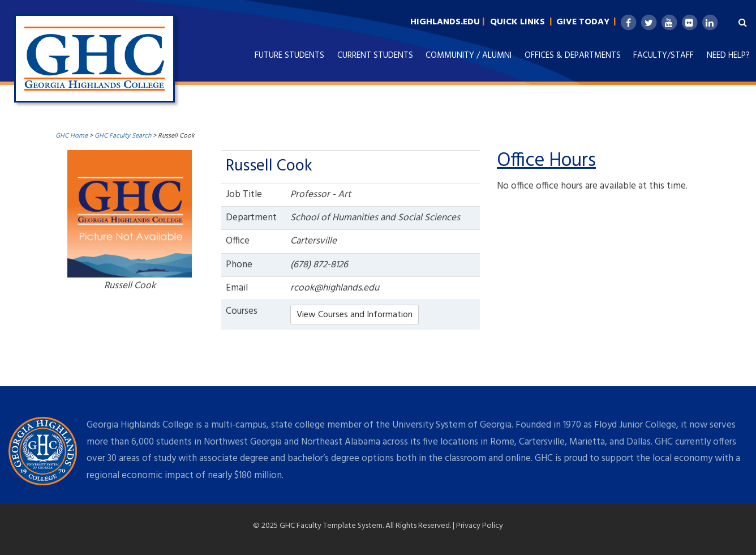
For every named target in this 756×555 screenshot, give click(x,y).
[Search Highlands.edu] (740, 22)
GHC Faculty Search (123, 136)
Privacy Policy (480, 526)
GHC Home (72, 136)
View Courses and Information (355, 315)
